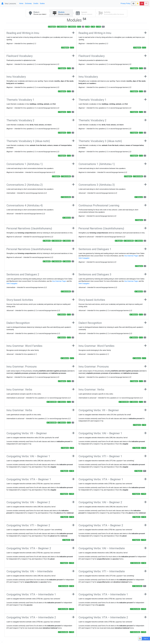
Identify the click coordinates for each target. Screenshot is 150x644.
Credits (36, 3)
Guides (42, 3)
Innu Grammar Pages (131, 256)
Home (21, 3)
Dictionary (28, 3)
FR (146, 3)
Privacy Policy (125, 3)
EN (142, 3)
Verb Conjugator (84, 258)
